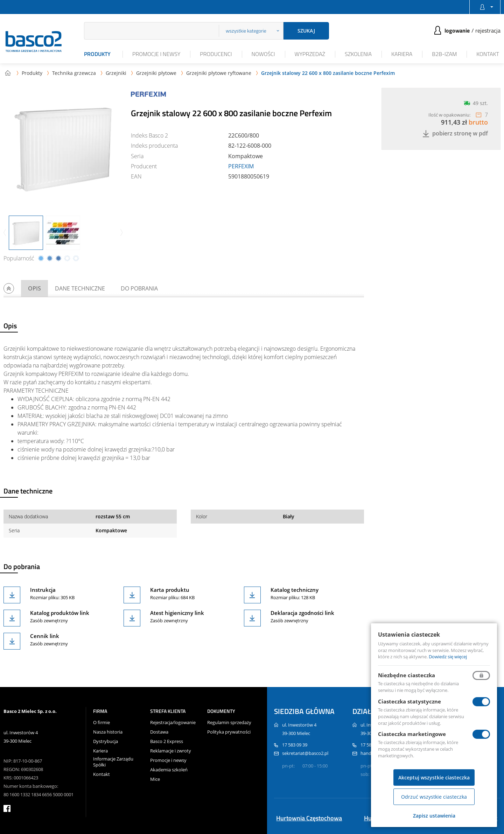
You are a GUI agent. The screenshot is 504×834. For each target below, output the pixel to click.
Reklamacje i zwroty (171, 751)
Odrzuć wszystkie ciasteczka (434, 797)
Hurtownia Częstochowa (309, 818)
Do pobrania (139, 288)
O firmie (101, 723)
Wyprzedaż (310, 54)
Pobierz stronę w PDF (455, 134)
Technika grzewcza (74, 73)
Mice (155, 779)
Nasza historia (108, 732)
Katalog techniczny (295, 590)
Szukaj (306, 31)
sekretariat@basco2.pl (305, 753)
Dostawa (159, 732)
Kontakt (488, 54)
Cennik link (45, 636)
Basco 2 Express (167, 741)
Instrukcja (43, 590)
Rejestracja (488, 30)
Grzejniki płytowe (156, 73)
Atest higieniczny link (177, 613)
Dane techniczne (80, 288)
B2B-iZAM (444, 54)
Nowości (263, 54)
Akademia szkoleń (169, 770)
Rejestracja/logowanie (173, 723)
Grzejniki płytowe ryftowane (219, 73)
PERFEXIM (241, 166)
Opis (34, 288)
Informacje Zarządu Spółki (113, 762)
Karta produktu (170, 590)
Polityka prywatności (229, 732)
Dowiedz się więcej (448, 657)
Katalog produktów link (60, 613)
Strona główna (8, 73)
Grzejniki (116, 73)
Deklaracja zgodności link (302, 613)
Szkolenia (358, 54)
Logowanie (457, 30)
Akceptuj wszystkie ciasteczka (434, 777)
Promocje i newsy (156, 54)
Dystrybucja (106, 741)
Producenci (216, 54)
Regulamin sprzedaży (229, 723)
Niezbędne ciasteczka (407, 675)
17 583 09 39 (295, 745)
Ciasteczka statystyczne (409, 701)
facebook (7, 808)
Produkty (97, 54)
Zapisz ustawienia (434, 816)
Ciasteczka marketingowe (412, 734)
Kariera (402, 54)
